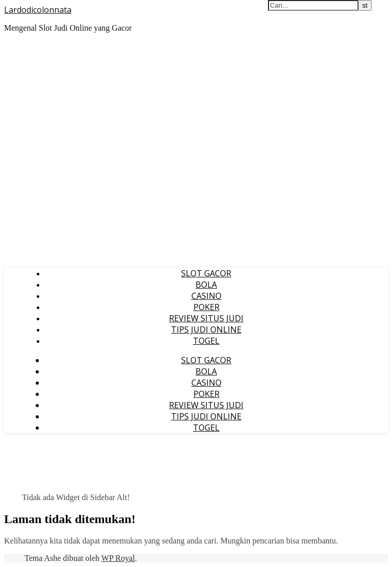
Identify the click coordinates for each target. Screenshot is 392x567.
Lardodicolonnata (38, 10)
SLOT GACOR (206, 273)
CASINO (206, 296)
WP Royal (118, 558)
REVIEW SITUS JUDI (206, 318)
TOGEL (206, 341)
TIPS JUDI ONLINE (206, 329)
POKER (206, 307)
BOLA (206, 285)
